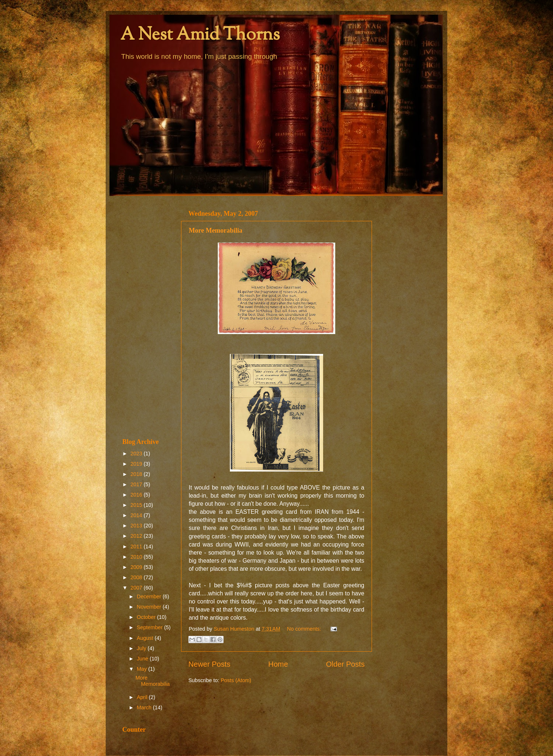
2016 (137, 495)
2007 (137, 588)
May (143, 669)
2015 (137, 505)
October (147, 617)
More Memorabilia (216, 230)
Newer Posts (209, 664)
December (150, 596)
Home (278, 664)
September (151, 627)
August (146, 638)
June (143, 659)
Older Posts (345, 664)
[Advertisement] (147, 317)
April (143, 697)
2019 (137, 464)
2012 (137, 536)
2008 (137, 577)
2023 (137, 454)
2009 (137, 567)
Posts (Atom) (236, 680)
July (142, 648)
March (145, 707)
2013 (137, 526)
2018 (137, 474)
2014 (137, 515)
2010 (137, 557)
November (150, 607)
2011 (137, 547)
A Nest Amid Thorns (200, 35)
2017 (137, 484)
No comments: (305, 629)
